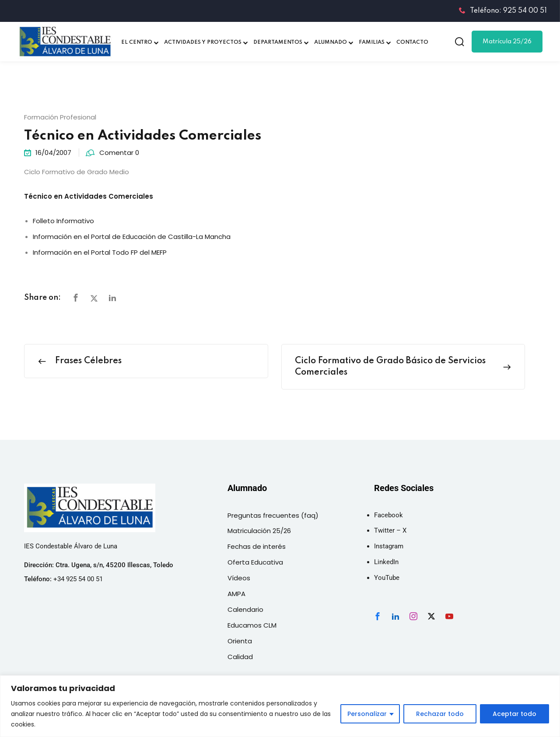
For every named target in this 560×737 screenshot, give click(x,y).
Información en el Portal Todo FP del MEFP (100, 252)
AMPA (236, 594)
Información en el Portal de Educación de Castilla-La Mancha (132, 237)
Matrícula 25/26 (507, 42)
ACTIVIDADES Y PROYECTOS (203, 42)
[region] (280, 706)
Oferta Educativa (255, 562)
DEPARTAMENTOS (278, 42)
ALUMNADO (331, 42)
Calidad (240, 657)
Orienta (240, 641)
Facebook (388, 515)
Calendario (245, 609)
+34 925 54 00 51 (78, 579)
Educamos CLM (252, 625)
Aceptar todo (514, 714)
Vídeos (239, 578)
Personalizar (367, 714)
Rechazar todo (440, 714)
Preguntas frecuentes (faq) (273, 515)
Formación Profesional (60, 117)
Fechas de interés (257, 546)
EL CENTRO (137, 42)
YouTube (387, 578)
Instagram (389, 546)
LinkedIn (386, 562)
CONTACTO (412, 42)
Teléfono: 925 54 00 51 (503, 11)
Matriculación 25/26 (259, 531)
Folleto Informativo (63, 221)
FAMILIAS (372, 42)
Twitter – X (390, 530)
